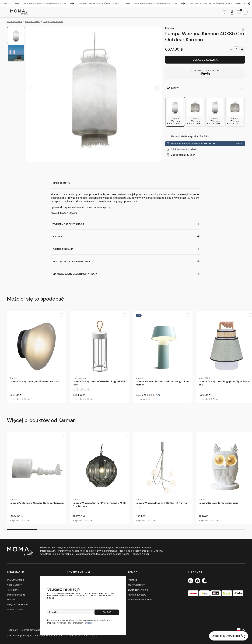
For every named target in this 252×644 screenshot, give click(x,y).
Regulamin (13, 630)
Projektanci (13, 590)
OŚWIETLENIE (32, 21)
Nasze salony (14, 585)
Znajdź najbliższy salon (183, 155)
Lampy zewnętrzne (53, 21)
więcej (239, 144)
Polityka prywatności (32, 630)
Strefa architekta (16, 595)
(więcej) (89, 623)
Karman (169, 28)
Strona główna (14, 21)
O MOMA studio (15, 580)
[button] (157, 88)
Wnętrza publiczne (17, 604)
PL (244, 630)
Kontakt (11, 600)
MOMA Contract (16, 609)
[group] (37, 357)
